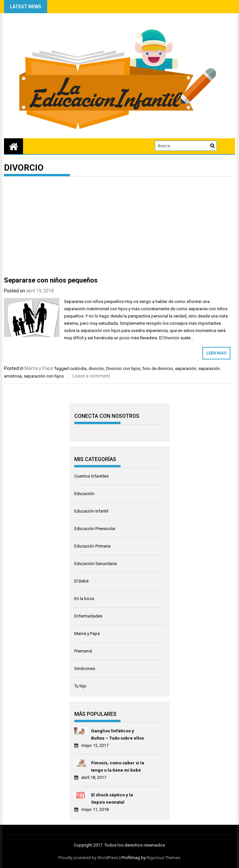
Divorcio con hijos (123, 368)
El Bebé (81, 581)
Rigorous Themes (163, 858)
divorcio (96, 368)
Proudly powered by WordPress (88, 858)
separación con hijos (44, 376)
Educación (84, 494)
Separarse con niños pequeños (51, 280)
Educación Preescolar (95, 529)
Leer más (216, 353)
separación (186, 368)
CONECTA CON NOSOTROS (107, 416)
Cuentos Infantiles (91, 476)
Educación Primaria (92, 546)
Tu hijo (80, 686)
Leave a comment (91, 376)
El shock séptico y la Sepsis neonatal (112, 799)
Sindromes (85, 668)
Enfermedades (88, 616)
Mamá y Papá (39, 368)
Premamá (83, 651)
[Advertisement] (119, 228)
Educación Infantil (91, 511)
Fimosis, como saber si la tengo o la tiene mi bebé (118, 767)
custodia (78, 368)
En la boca (84, 599)
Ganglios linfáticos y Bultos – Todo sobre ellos (118, 734)
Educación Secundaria (96, 564)
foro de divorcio (158, 368)
